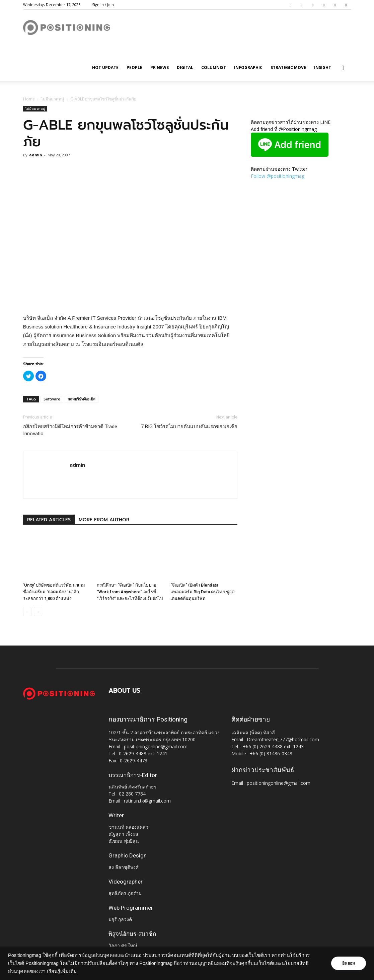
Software (52, 399)
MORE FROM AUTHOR (104, 520)
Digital (185, 67)
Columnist (214, 67)
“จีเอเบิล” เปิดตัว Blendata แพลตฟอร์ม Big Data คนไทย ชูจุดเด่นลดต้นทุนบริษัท (202, 592)
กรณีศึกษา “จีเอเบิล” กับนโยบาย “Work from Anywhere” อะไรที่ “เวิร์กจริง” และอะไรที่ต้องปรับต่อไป (130, 592)
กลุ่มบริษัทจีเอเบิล (82, 399)
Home (29, 99)
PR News (160, 67)
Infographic (248, 67)
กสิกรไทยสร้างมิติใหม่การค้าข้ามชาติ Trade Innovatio (70, 430)
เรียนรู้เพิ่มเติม (62, 971)
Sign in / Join (103, 5)
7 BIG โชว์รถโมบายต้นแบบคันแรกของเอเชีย (189, 427)
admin (36, 155)
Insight (323, 67)
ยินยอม (348, 963)
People (134, 67)
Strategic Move (288, 67)
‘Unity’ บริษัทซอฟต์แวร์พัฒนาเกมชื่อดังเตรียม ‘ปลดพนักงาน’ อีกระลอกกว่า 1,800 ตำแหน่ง (54, 592)
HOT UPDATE (105, 67)
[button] (343, 68)
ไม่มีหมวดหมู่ (52, 99)
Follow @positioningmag (278, 176)
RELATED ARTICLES (49, 520)
